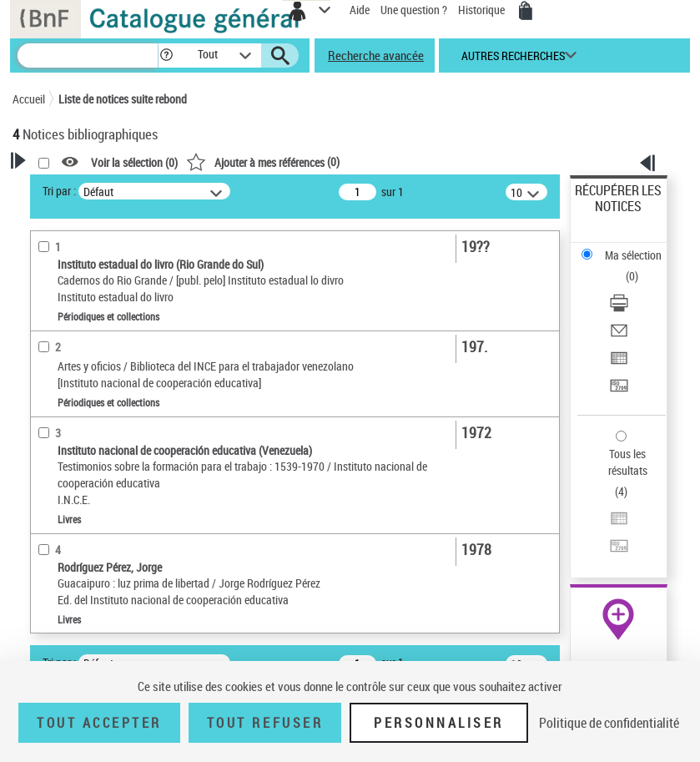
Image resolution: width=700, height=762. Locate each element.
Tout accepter (99, 723)
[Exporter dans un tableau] (619, 363)
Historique (483, 10)
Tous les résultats (628, 462)
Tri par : (59, 191)
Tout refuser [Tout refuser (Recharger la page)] (265, 723)
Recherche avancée (376, 55)
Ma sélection (633, 255)
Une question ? (414, 10)
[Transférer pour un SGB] (619, 391)
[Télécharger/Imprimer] (619, 308)
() (263, 161)
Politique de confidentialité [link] (609, 723)
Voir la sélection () (134, 162)
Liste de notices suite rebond (123, 99)
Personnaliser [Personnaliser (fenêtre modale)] (439, 723)
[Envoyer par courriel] (619, 336)
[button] (166, 56)
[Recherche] (88, 56)
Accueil (29, 99)
